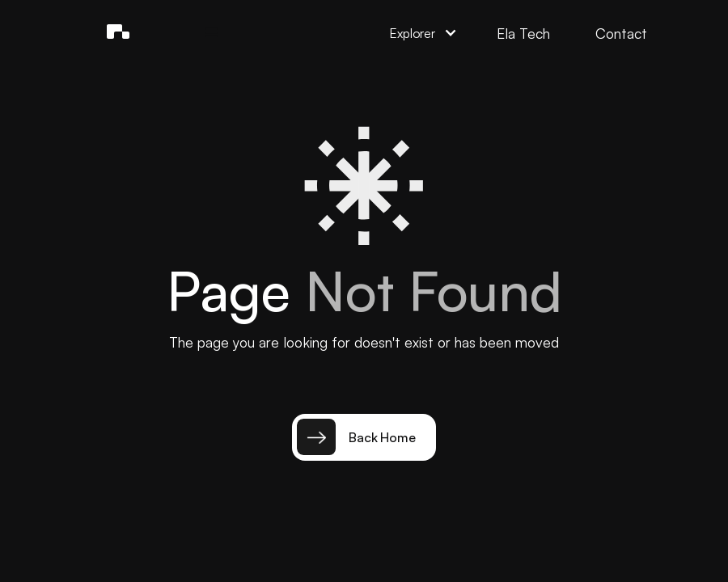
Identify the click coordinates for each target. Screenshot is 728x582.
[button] (212, 33)
